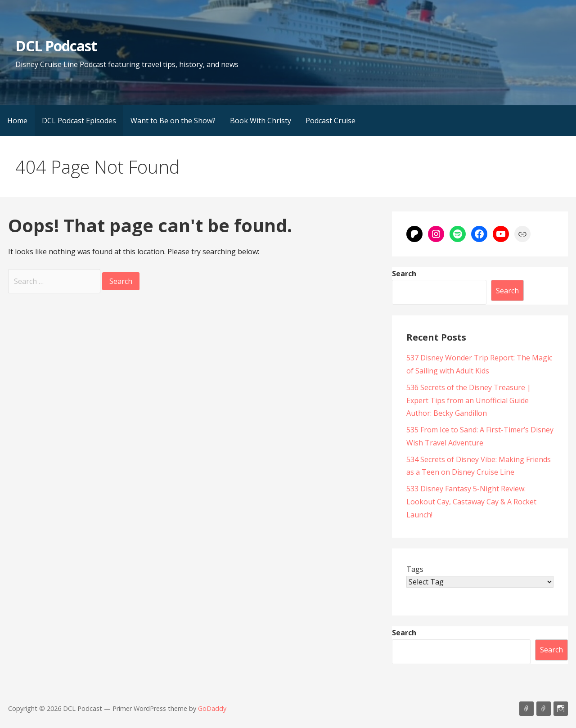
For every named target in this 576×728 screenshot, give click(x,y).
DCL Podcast (56, 46)
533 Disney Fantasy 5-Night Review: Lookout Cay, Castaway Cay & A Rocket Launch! (471, 502)
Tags (415, 569)
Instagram (561, 709)
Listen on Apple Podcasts (526, 709)
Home (17, 121)
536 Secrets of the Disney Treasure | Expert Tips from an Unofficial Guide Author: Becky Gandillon (469, 400)
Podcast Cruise (331, 121)
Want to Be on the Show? (173, 121)
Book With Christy (261, 121)
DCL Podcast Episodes (79, 121)
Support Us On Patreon (544, 709)
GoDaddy (212, 708)
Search (404, 274)
